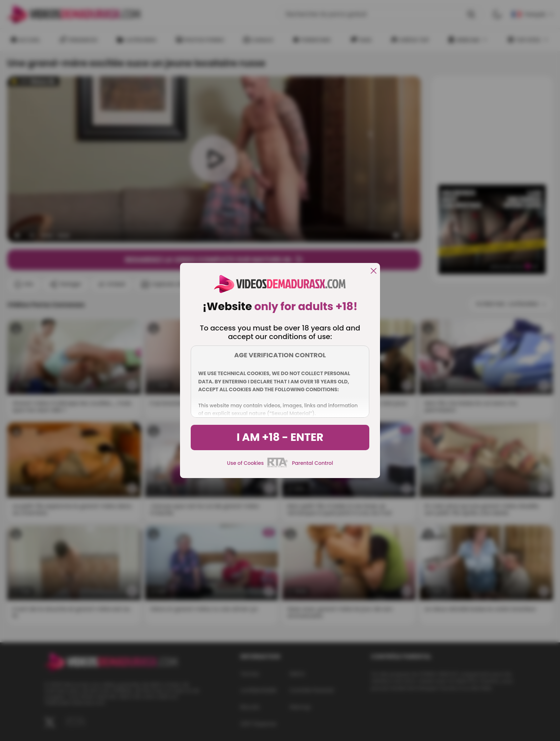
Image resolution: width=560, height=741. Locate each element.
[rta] (278, 466)
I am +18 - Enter (280, 437)
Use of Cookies (246, 463)
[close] (374, 271)
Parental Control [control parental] (312, 463)
